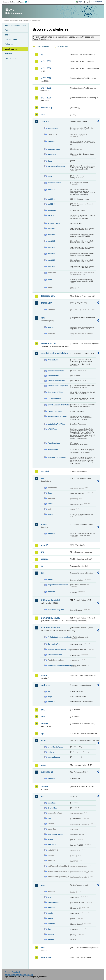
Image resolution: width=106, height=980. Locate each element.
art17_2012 (46, 88)
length (50, 913)
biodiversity (46, 108)
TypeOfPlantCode (55, 655)
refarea (51, 504)
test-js (50, 839)
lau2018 (44, 724)
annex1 (51, 580)
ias (42, 566)
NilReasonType (54, 223)
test (42, 796)
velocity (51, 934)
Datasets (9, 30)
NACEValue (52, 429)
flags (50, 493)
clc (49, 692)
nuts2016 (51, 254)
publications (47, 772)
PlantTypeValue (54, 443)
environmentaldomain (57, 166)
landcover (45, 685)
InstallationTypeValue (56, 424)
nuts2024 (51, 266)
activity (51, 327)
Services (9, 54)
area (49, 897)
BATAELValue (53, 376)
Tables (8, 35)
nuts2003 (51, 228)
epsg (50, 176)
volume (51, 940)
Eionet (15, 21)
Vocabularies (11, 49)
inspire (44, 675)
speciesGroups (54, 757)
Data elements (11, 40)
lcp (42, 733)
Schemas (9, 44)
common (45, 121)
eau (49, 818)
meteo (50, 918)
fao (42, 478)
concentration (53, 902)
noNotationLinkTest (56, 834)
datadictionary (48, 296)
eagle (50, 697)
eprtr (43, 318)
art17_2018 (46, 98)
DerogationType (54, 644)
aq (42, 54)
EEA (16, 2)
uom (43, 885)
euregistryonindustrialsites (54, 353)
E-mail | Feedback (13, 972)
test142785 (52, 845)
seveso (44, 786)
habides (44, 559)
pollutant (51, 592)
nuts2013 (51, 247)
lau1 (43, 710)
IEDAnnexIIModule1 (50, 600)
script (50, 280)
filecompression (54, 183)
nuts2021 (51, 260)
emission (51, 908)
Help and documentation (15, 26)
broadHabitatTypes (55, 747)
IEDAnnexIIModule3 (50, 618)
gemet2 (44, 545)
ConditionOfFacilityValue (58, 386)
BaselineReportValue (56, 371)
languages (52, 210)
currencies (52, 154)
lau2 (43, 717)
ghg (42, 552)
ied (42, 573)
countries (52, 141)
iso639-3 (51, 199)
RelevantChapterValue (57, 457)
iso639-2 (51, 190)
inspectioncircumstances (58, 585)
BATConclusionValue (56, 381)
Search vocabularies (43, 47)
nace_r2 (51, 215)
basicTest (52, 803)
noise (43, 765)
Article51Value (54, 360)
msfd (43, 740)
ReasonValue (53, 449)
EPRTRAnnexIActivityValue (59, 405)
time (49, 929)
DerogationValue (54, 398)
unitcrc (51, 514)
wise (43, 948)
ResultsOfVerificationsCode (59, 649)
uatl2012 (51, 702)
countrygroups (54, 149)
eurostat (45, 471)
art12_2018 (46, 68)
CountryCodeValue (55, 392)
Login (80, 2)
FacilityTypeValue (55, 411)
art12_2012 (46, 61)
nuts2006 (51, 235)
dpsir (50, 161)
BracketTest (52, 808)
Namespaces (10, 58)
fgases (44, 524)
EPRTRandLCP (48, 343)
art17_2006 (46, 78)
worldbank (46, 957)
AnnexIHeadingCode (56, 610)
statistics (51, 924)
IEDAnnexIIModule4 (50, 628)
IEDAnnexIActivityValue (57, 416)
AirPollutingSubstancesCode (59, 637)
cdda (43, 115)
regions (51, 752)
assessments (53, 128)
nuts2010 (51, 241)
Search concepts (63, 47)
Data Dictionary (25, 21)
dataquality (46, 303)
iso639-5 (51, 204)
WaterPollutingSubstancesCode (59, 665)
